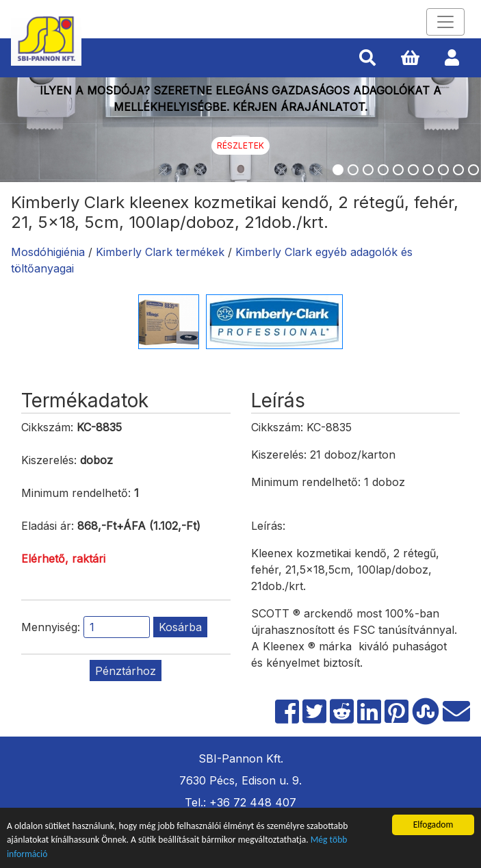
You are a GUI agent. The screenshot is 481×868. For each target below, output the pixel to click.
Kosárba (180, 627)
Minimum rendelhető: (76, 493)
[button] (367, 58)
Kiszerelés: (49, 460)
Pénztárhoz (126, 671)
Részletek (240, 145)
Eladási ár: (48, 526)
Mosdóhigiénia (48, 252)
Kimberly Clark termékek (160, 252)
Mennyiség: (51, 627)
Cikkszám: (47, 427)
